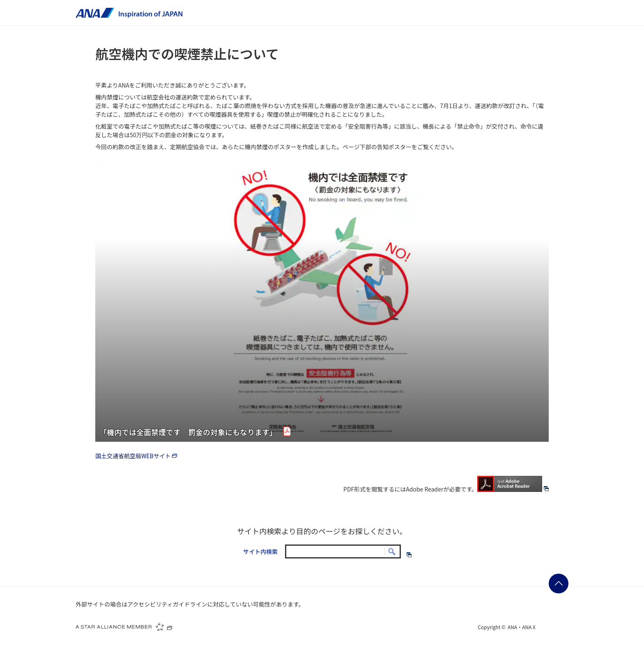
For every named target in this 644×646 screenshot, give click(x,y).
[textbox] (343, 551)
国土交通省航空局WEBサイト (137, 456)
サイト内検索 (260, 551)
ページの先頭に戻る (559, 584)
